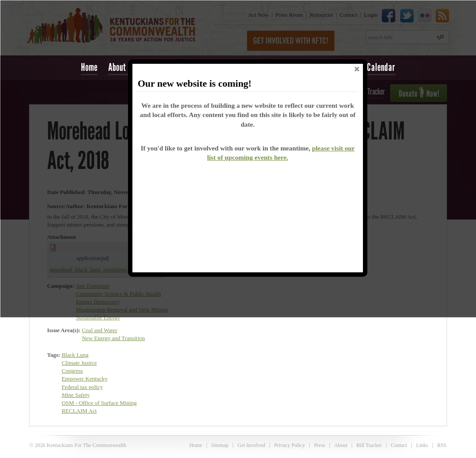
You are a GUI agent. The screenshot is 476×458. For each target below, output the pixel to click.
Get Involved (251, 445)
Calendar (381, 67)
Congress (72, 371)
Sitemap (220, 445)
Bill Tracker (369, 445)
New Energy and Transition (113, 338)
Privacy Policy (289, 445)
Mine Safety (76, 395)
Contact (399, 445)
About (341, 445)
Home (89, 67)
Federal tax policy (82, 387)
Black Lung (75, 355)
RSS (442, 445)
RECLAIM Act (79, 411)
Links (422, 445)
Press (320, 445)
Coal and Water (99, 330)
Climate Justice (79, 363)
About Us (122, 67)
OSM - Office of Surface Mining (99, 403)
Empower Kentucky (84, 379)
